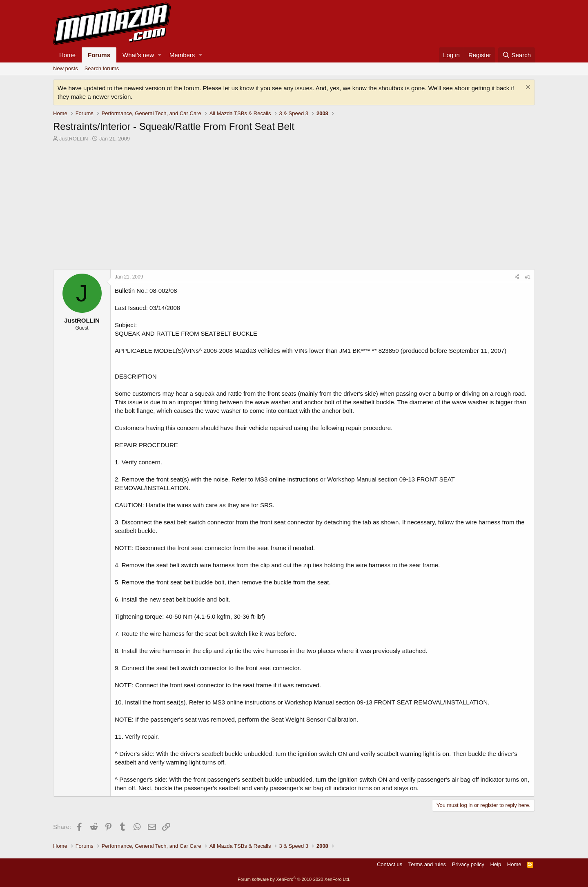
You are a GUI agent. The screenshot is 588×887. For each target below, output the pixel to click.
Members (182, 55)
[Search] (517, 55)
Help (496, 864)
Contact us (390, 864)
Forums (99, 55)
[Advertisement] (294, 208)
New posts (66, 68)
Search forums (102, 68)
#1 (528, 277)
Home (67, 55)
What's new (138, 55)
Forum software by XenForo (294, 879)
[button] (159, 55)
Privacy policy (468, 864)
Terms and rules (427, 864)
